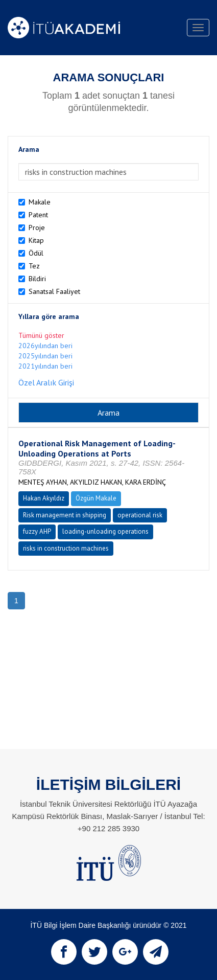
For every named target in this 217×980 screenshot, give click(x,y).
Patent (38, 215)
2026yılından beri (45, 346)
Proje (37, 227)
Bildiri (37, 279)
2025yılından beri (45, 356)
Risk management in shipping (65, 515)
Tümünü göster (41, 335)
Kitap (36, 240)
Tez (34, 266)
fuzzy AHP (37, 531)
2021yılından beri (45, 366)
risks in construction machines (66, 548)
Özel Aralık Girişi (46, 382)
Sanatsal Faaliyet (54, 291)
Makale (40, 202)
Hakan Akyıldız (44, 498)
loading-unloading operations (105, 531)
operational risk (140, 515)
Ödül (36, 253)
